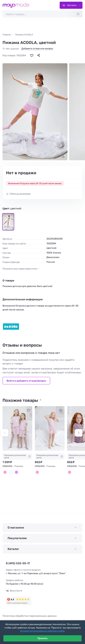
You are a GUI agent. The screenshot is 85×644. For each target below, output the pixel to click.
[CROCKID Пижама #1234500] (17, 428)
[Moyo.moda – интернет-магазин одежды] (16, 5)
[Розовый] (5, 472)
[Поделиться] (39, 55)
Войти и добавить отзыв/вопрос (26, 381)
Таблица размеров (20, 194)
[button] (5, 433)
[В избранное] (32, 55)
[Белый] (11, 472)
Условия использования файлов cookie (42, 631)
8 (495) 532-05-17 (18, 563)
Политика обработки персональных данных (30, 616)
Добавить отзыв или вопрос (37, 49)
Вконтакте (14, 591)
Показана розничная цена (17, 456)
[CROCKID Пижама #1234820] (50, 428)
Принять (42, 638)
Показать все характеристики (20, 269)
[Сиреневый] (16, 472)
